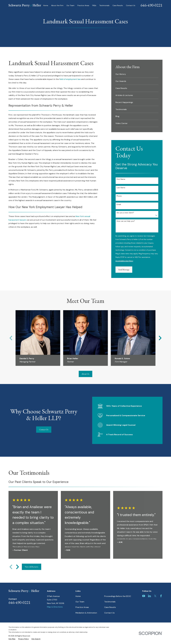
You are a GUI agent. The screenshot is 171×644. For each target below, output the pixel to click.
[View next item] (18, 567)
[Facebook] (161, 596)
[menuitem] (137, 74)
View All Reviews (32, 567)
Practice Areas (82, 607)
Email (119, 204)
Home (78, 596)
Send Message (124, 270)
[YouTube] (144, 596)
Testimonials (110, 602)
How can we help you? (126, 221)
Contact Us (41, 430)
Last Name (121, 188)
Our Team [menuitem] (70, 5)
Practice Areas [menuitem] (83, 5)
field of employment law (70, 79)
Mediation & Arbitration (86, 613)
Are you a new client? (125, 213)
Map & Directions (55, 607)
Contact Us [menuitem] (131, 5)
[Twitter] (155, 596)
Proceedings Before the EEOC (118, 596)
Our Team (80, 602)
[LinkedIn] (149, 596)
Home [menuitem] (46, 5)
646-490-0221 (152, 5)
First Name (121, 179)
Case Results (110, 607)
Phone (119, 196)
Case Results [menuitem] (118, 5)
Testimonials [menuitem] (104, 5)
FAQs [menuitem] (94, 5)
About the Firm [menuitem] (57, 5)
